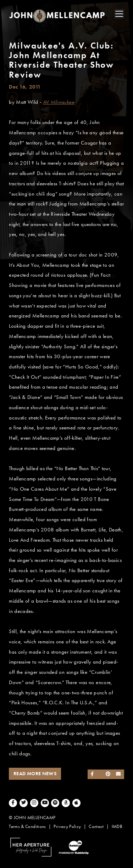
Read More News (35, 774)
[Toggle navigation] (119, 14)
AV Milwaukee (59, 102)
